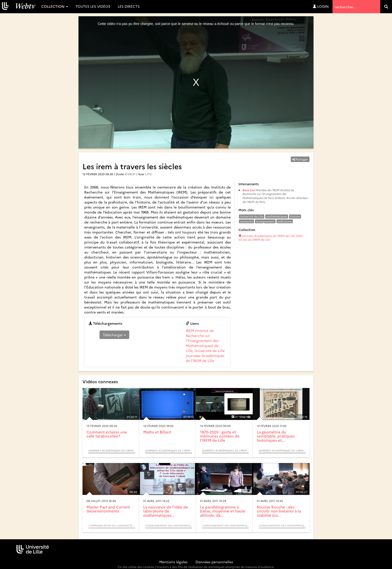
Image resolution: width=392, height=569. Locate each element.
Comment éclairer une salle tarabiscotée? (107, 434)
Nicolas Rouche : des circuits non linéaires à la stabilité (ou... (279, 511)
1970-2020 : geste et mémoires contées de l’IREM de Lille (220, 436)
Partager (300, 159)
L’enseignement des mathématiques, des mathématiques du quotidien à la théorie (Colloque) (169, 525)
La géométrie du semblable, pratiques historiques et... (276, 436)
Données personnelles (214, 562)
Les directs (129, 6)
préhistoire (285, 221)
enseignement (265, 221)
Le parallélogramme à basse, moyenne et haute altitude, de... (223, 511)
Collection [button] (55, 6)
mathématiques (277, 216)
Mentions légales (173, 562)
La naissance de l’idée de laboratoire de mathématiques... (166, 511)
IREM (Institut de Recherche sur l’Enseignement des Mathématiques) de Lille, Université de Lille (205, 340)
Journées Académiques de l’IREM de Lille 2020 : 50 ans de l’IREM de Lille (271, 238)
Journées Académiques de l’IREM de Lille (205, 358)
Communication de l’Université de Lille (112, 525)
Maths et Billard (157, 432)
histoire (295, 216)
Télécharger (114, 335)
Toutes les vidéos (93, 6)
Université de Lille (252, 216)
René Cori (249, 190)
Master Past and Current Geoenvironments (108, 509)
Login (321, 6)
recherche (246, 221)
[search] (386, 7)
